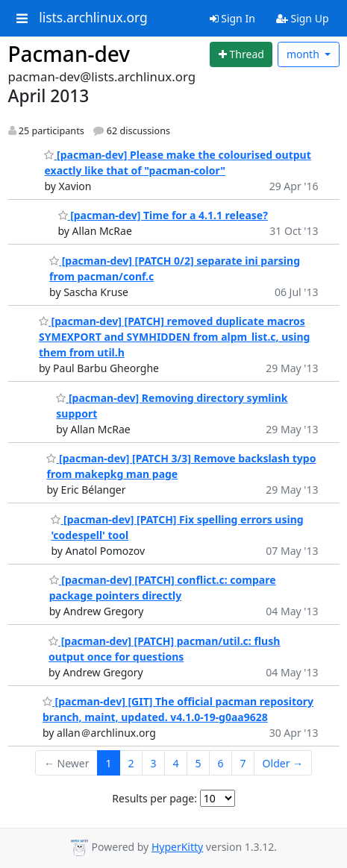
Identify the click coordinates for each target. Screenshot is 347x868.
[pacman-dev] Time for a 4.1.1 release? (163, 215)
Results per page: (154, 798)
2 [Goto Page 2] (131, 763)
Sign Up (303, 18)
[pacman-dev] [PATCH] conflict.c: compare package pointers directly (163, 588)
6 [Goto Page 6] (221, 763)
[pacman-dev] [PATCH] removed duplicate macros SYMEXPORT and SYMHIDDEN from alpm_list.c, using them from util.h (175, 337)
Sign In (232, 18)
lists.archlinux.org (93, 18)
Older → (283, 763)
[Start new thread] (241, 54)
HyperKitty (177, 847)
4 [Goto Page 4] (176, 763)
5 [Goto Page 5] (198, 763)
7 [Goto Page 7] (243, 763)
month (304, 54)
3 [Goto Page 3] (154, 763)
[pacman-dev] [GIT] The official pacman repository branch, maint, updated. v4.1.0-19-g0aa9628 (178, 709)
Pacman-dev (69, 54)
